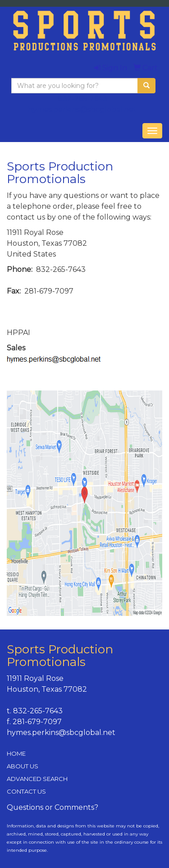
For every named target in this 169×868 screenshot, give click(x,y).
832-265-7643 (82, 99)
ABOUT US (23, 766)
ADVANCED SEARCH (37, 779)
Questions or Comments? (53, 807)
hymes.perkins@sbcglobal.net (82, 109)
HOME (16, 753)
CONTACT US (26, 791)
